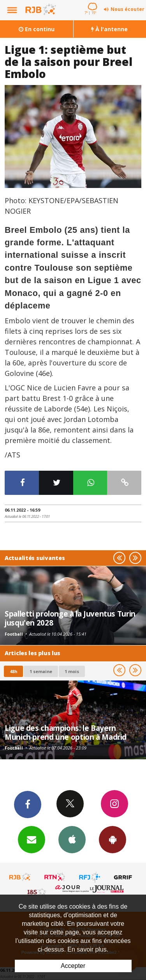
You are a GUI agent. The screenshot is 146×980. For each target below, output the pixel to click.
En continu (37, 29)
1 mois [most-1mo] (72, 671)
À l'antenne (109, 29)
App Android (113, 839)
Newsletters (32, 839)
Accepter (73, 966)
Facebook (28, 804)
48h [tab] (13, 671)
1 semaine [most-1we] (41, 671)
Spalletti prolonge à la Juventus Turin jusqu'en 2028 (70, 618)
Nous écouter (128, 9)
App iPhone (72, 839)
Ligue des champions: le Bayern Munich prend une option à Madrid (66, 732)
